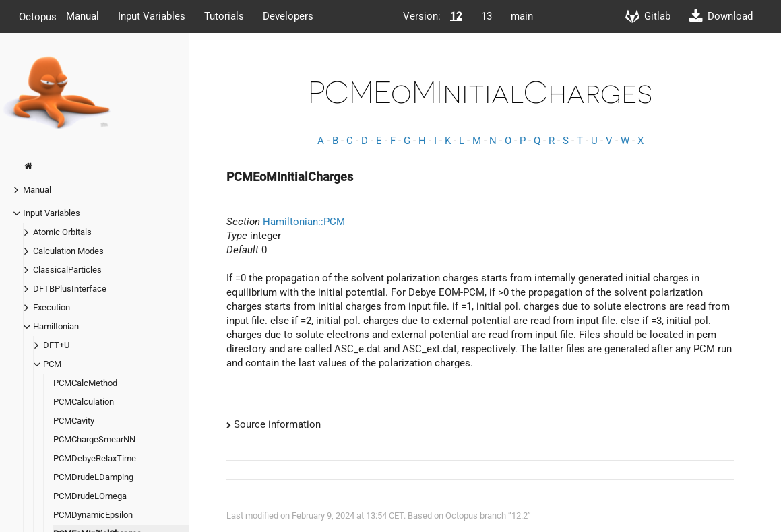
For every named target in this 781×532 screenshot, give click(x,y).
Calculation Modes (68, 251)
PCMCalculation (84, 402)
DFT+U (56, 345)
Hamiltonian (56, 326)
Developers (288, 16)
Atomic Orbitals (62, 232)
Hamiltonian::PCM (304, 222)
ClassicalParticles (67, 270)
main (522, 16)
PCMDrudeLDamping (93, 477)
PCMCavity (74, 421)
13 (487, 16)
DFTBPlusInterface (70, 289)
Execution (52, 307)
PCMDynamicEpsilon (93, 515)
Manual (83, 16)
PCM (52, 364)
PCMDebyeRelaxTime (95, 458)
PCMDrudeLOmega (90, 496)
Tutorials (224, 16)
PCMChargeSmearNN (94, 439)
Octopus (38, 16)
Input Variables (152, 16)
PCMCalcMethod (85, 383)
